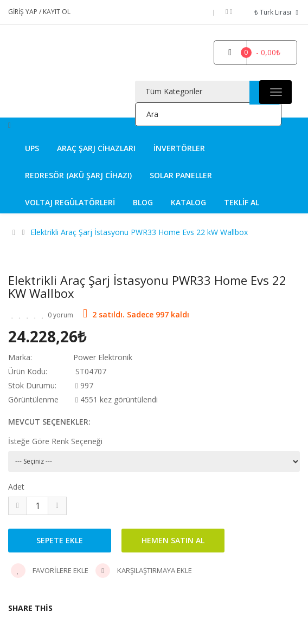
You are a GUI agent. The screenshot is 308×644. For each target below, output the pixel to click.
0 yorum (60, 315)
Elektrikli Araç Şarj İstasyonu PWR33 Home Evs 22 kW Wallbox (139, 232)
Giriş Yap (24, 12)
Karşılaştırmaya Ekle (144, 570)
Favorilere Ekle (50, 570)
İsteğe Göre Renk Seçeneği (55, 441)
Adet (16, 487)
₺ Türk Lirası (277, 12)
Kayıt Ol (57, 12)
